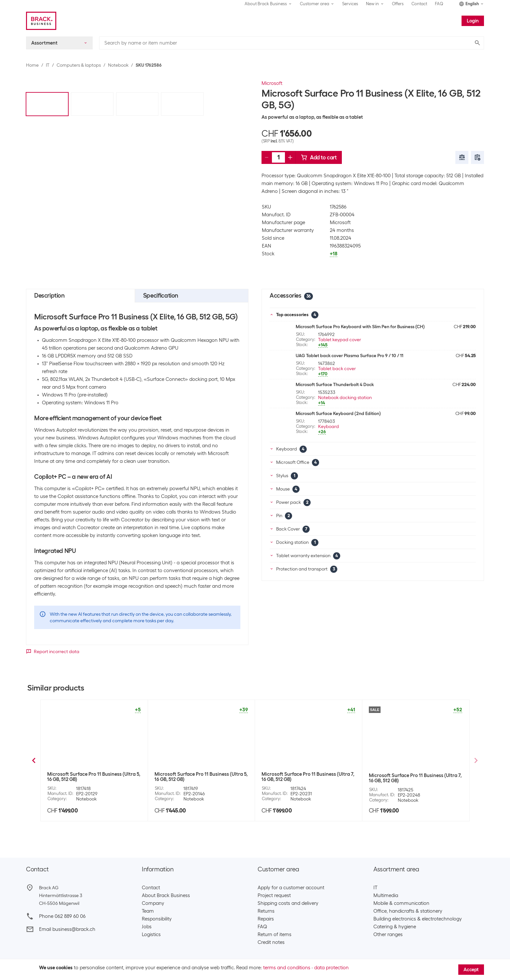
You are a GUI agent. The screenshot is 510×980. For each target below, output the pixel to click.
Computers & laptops (79, 65)
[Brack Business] (41, 21)
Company (153, 903)
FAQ (439, 4)
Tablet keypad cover (340, 340)
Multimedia (386, 895)
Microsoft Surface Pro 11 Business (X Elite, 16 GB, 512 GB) (93, 777)
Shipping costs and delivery (288, 903)
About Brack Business (166, 895)
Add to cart (319, 157)
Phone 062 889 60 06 (62, 916)
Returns (266, 911)
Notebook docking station (345, 397)
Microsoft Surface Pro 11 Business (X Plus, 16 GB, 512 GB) (200, 777)
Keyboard (329, 426)
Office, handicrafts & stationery (408, 911)
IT (48, 65)
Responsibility (157, 919)
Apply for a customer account (291, 888)
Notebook (118, 65)
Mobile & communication (401, 903)
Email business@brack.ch (67, 929)
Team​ (148, 911)
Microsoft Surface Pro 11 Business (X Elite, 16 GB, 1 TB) (415, 777)
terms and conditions (287, 968)
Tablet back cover (337, 369)
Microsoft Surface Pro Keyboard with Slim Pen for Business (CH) (360, 327)
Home (32, 65)
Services (350, 4)
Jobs (147, 927)
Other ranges (388, 934)
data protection (331, 968)
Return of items (275, 934)
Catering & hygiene (395, 927)
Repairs (266, 919)
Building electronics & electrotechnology (418, 919)
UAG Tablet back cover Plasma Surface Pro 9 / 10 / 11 (349, 356)
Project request (274, 895)
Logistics (151, 934)
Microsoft (272, 83)
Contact (419, 4)
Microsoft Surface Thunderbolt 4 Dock (335, 384)
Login (473, 21)
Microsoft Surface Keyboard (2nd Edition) (338, 413)
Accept (471, 970)
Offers (398, 4)
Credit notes (271, 942)
